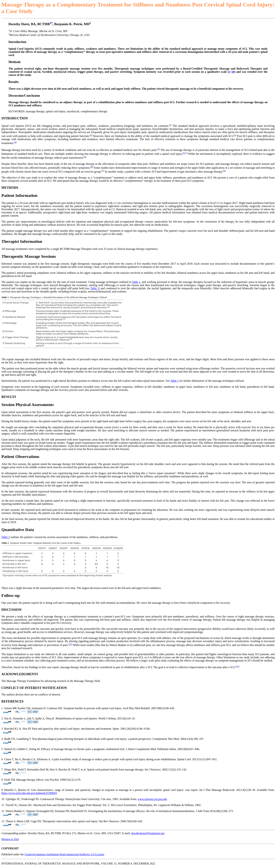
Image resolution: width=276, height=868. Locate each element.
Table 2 (6, 537)
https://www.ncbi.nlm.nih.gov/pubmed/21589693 (29, 793)
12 (70, 644)
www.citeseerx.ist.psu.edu (152, 799)
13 (237, 666)
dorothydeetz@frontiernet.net (148, 833)
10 (233, 72)
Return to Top (10, 839)
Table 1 (136, 282)
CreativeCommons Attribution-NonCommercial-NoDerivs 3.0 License (64, 854)
